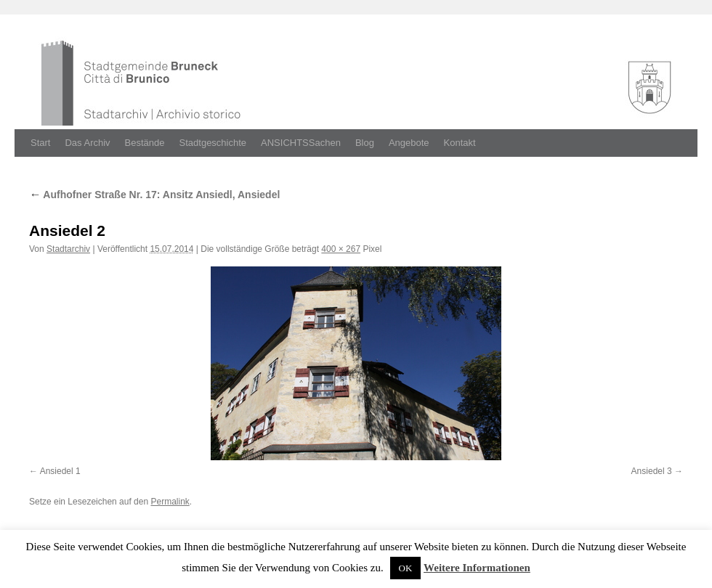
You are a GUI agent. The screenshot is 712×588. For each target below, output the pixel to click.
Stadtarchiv (68, 249)
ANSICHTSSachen (301, 143)
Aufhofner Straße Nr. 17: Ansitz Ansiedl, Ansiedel (154, 195)
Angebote (409, 143)
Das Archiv (87, 143)
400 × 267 (341, 249)
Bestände (145, 143)
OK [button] (406, 568)
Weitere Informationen (477, 568)
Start (40, 143)
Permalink (170, 502)
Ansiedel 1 (60, 471)
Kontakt (460, 143)
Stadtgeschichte (213, 143)
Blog (365, 143)
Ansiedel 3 (652, 471)
